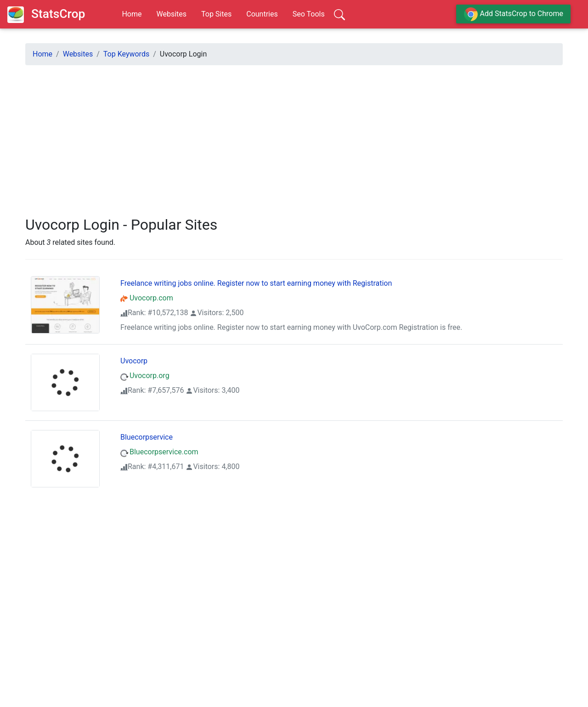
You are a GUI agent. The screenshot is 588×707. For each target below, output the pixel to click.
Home (132, 14)
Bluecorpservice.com (159, 452)
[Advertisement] (294, 137)
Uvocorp (134, 361)
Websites (171, 14)
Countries (262, 14)
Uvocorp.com (147, 298)
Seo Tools (309, 14)
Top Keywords (126, 54)
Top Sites (216, 14)
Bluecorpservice (147, 437)
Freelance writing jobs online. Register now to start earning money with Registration (256, 283)
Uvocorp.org (145, 376)
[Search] (339, 14)
